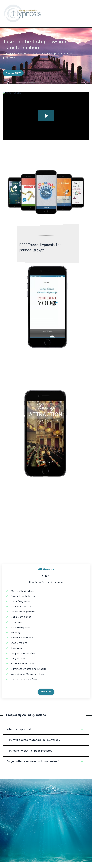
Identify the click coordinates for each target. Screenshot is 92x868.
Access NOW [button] (13, 73)
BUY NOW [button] (46, 692)
